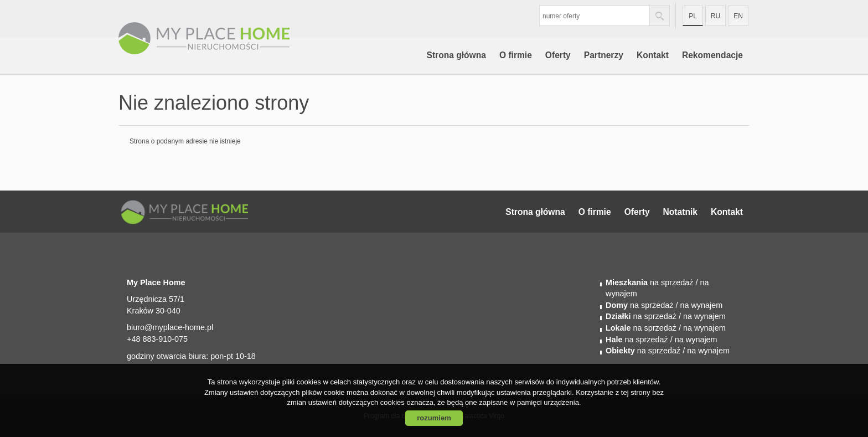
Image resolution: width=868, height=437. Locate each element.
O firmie (516, 55)
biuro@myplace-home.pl (170, 327)
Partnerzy (604, 55)
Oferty (558, 55)
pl (693, 16)
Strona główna (456, 55)
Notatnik (680, 212)
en (738, 16)
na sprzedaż (649, 282)
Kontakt (653, 55)
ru (715, 16)
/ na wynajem (698, 305)
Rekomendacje (712, 55)
